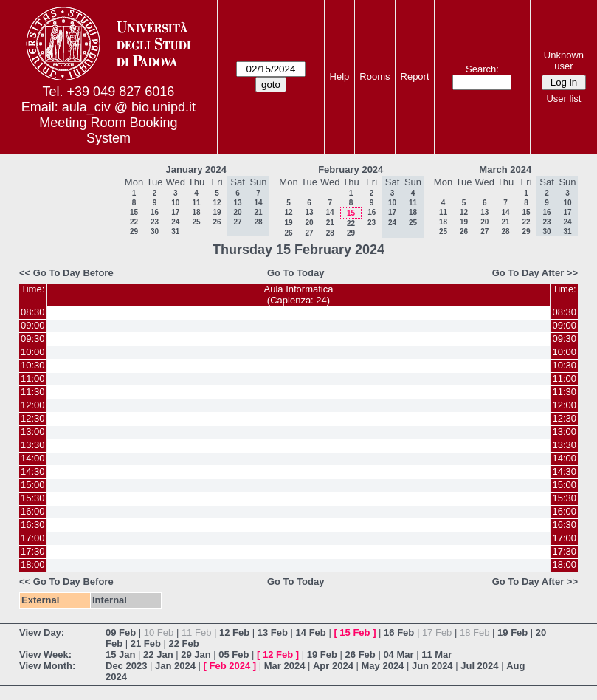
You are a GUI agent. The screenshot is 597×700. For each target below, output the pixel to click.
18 (196, 212)
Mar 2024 (285, 666)
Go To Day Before (73, 273)
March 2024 (505, 169)
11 (196, 203)
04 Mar (398, 655)
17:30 (33, 551)
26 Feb (360, 655)
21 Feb (146, 644)
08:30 (33, 312)
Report (415, 76)
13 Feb (273, 632)
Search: (482, 69)
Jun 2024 (432, 666)
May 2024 (383, 666)
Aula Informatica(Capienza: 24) (299, 295)
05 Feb (234, 655)
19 (217, 212)
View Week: (45, 655)
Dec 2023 (126, 666)
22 (134, 222)
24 (175, 222)
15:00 (33, 485)
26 (217, 222)
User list (563, 99)
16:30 (33, 525)
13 (309, 212)
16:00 (33, 511)
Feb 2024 (230, 666)
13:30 (33, 445)
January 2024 (196, 169)
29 (134, 231)
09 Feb (121, 632)
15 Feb (355, 632)
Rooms (375, 76)
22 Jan (158, 655)
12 (217, 203)
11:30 (33, 392)
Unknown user (564, 61)
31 (175, 231)
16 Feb (399, 632)
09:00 (33, 325)
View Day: (42, 632)
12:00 (33, 405)
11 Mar (436, 655)
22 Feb (184, 644)
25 (196, 222)
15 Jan (120, 655)
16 (155, 212)
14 (329, 212)
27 (309, 233)
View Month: (47, 666)
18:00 (33, 565)
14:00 (33, 458)
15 (134, 212)
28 (330, 233)
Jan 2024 (175, 666)
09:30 (33, 339)
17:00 (33, 538)
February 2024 (351, 169)
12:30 (33, 418)
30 (155, 231)
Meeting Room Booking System (108, 130)
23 (155, 222)
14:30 (33, 471)
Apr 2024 (333, 666)
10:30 (33, 365)
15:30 (33, 498)
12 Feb (234, 632)
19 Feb (513, 632)
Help (340, 76)
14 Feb (311, 632)
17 (175, 212)
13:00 (33, 432)
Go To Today (296, 273)
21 (330, 223)
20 (309, 223)
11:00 (33, 378)
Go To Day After (528, 273)
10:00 (33, 352)
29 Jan (196, 655)
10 (175, 203)
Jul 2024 (479, 666)
